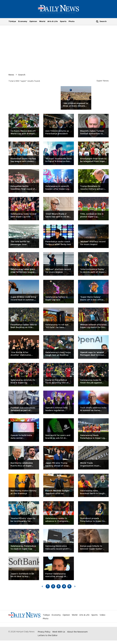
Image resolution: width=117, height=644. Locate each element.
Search (22, 75)
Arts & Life (53, 21)
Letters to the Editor (48, 636)
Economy (23, 21)
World (42, 21)
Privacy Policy (44, 632)
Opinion (33, 21)
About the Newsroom (77, 632)
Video (102, 615)
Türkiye (12, 21)
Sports (63, 21)
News (11, 75)
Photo (72, 21)
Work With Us (59, 632)
